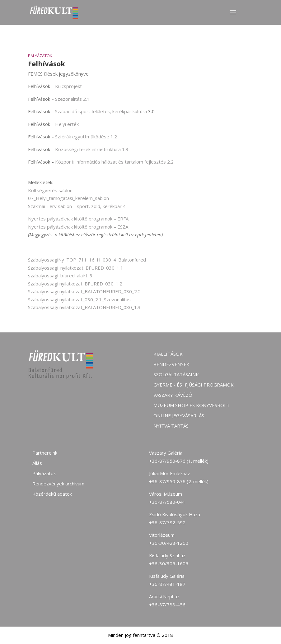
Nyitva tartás (171, 426)
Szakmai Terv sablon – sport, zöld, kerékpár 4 (77, 206)
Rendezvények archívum (58, 484)
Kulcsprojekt (68, 86)
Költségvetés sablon (50, 190)
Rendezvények (171, 364)
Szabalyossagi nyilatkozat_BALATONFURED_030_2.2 (84, 291)
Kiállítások (168, 354)
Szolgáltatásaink (176, 374)
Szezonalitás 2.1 (72, 99)
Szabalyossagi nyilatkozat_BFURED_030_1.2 (75, 284)
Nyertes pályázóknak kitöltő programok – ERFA (78, 219)
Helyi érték (67, 124)
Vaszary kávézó (173, 395)
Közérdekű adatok (52, 494)
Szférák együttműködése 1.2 (86, 137)
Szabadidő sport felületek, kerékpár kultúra (101, 111)
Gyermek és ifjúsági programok (194, 385)
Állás (37, 463)
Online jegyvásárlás (179, 415)
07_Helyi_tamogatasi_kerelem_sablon (68, 198)
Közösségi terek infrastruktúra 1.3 (92, 149)
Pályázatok (40, 56)
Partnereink (45, 453)
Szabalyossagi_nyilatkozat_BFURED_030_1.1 (76, 268)
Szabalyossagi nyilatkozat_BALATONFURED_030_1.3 (84, 307)
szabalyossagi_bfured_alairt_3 (60, 276)
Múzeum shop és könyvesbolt (192, 405)
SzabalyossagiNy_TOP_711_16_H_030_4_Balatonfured (87, 260)
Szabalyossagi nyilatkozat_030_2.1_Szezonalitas (79, 299)
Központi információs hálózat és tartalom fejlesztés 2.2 (114, 162)
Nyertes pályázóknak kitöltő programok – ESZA (78, 227)
